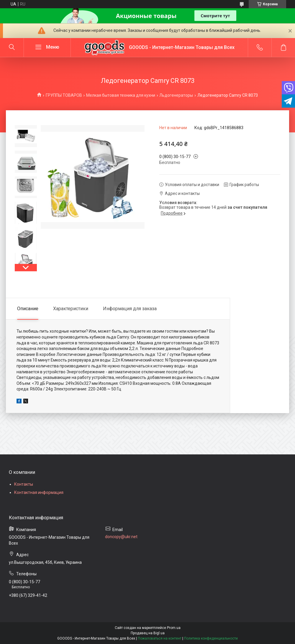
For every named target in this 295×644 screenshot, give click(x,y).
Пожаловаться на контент (160, 638)
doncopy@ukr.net (121, 537)
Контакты (24, 484)
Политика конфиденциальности (211, 638)
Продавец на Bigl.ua (148, 633)
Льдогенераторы (176, 95)
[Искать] (12, 47)
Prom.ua (174, 628)
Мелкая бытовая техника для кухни (121, 95)
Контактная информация (39, 492)
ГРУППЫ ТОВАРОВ (64, 95)
